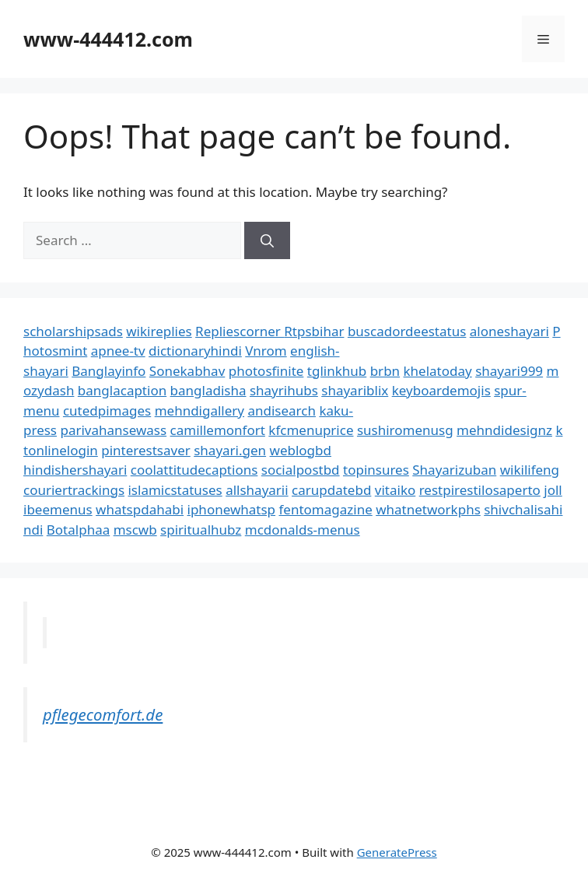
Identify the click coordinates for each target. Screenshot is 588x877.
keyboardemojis (441, 390)
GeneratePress (397, 852)
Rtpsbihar (314, 331)
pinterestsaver (146, 450)
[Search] (267, 240)
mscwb (135, 530)
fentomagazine (325, 509)
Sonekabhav (187, 371)
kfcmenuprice (311, 430)
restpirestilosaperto (480, 490)
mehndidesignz (504, 430)
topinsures (376, 470)
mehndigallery (199, 410)
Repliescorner (240, 331)
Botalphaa (78, 530)
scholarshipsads (73, 331)
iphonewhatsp (232, 509)
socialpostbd (301, 470)
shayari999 (509, 371)
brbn (385, 371)
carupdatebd (331, 490)
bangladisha (208, 390)
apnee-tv (118, 351)
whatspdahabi (140, 509)
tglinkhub (337, 371)
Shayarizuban (454, 470)
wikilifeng (530, 470)
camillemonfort (218, 430)
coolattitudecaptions (194, 470)
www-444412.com (108, 39)
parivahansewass (113, 430)
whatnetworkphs (428, 509)
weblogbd (301, 450)
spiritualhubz (201, 530)
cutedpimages (107, 410)
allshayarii (257, 490)
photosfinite (266, 371)
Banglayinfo (108, 371)
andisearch (282, 410)
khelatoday (438, 371)
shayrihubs (284, 390)
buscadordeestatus (407, 331)
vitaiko (395, 490)
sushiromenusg (405, 430)
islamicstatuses (175, 490)
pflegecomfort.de (103, 714)
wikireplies (159, 331)
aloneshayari (509, 331)
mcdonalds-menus (303, 530)
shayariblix (355, 390)
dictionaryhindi (195, 351)
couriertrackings (74, 490)
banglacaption (122, 390)
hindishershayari (75, 470)
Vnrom (266, 351)
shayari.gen (230, 450)
